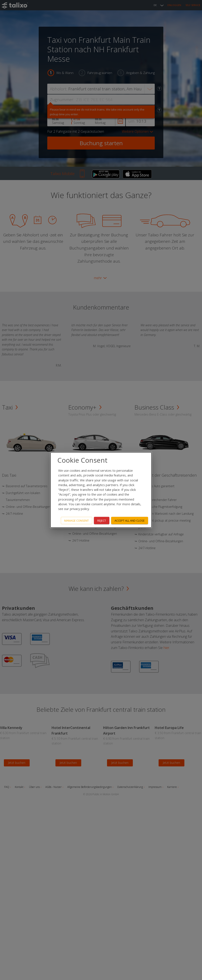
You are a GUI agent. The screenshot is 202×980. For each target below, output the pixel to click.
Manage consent (77, 520)
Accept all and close (130, 520)
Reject (102, 520)
